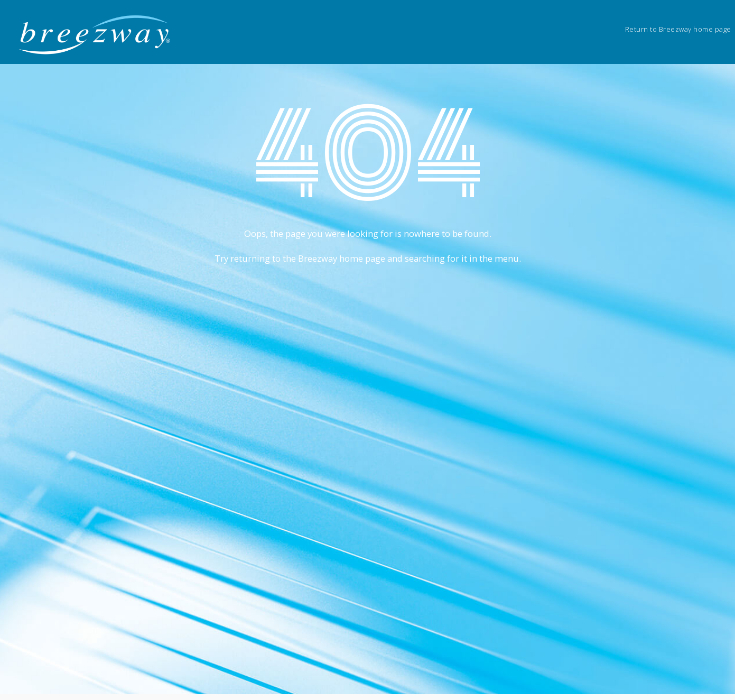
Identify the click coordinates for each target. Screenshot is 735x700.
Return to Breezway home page (678, 29)
